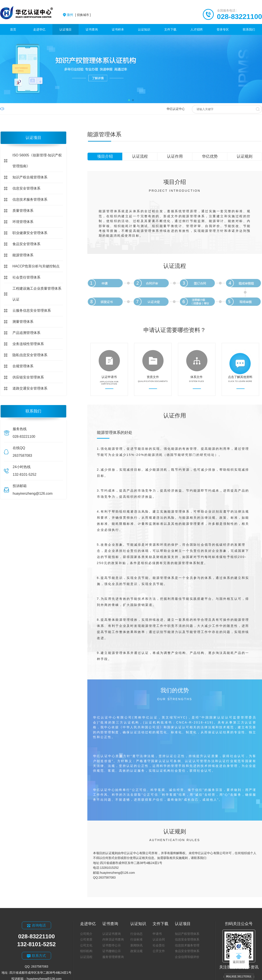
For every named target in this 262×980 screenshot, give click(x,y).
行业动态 (136, 934)
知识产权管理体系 (187, 934)
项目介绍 (105, 156)
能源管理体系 (23, 255)
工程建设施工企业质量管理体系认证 (37, 294)
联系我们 (249, 29)
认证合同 (159, 939)
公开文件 (159, 951)
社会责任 (159, 945)
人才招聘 (196, 29)
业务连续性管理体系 (28, 344)
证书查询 (92, 29)
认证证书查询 (112, 934)
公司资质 (86, 939)
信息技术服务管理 (187, 945)
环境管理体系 (23, 222)
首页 (13, 29)
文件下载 (170, 29)
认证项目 (65, 29)
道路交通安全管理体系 (30, 388)
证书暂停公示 (112, 945)
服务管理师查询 (113, 957)
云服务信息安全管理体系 (32, 310)
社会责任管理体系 (26, 277)
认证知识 (144, 29)
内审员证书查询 (113, 939)
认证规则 (245, 156)
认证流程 (140, 156)
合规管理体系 (23, 366)
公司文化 (86, 945)
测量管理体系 (23, 322)
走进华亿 (39, 29)
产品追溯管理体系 (26, 333)
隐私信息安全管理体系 (30, 355)
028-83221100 (240, 17)
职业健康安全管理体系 (30, 233)
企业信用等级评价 (187, 957)
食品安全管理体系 (26, 244)
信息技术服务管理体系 (30, 199)
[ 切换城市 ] (79, 15)
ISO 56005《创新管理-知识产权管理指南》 (37, 161)
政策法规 (136, 951)
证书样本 (118, 29)
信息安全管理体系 (26, 188)
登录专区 (223, 29)
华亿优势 (210, 156)
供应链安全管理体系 (28, 377)
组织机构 (86, 951)
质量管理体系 (23, 211)
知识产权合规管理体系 (30, 177)
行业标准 (136, 939)
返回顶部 (239, 958)
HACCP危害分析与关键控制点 (36, 266)
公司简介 (86, 934)
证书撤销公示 (112, 951)
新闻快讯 (136, 945)
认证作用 (175, 156)
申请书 (157, 934)
